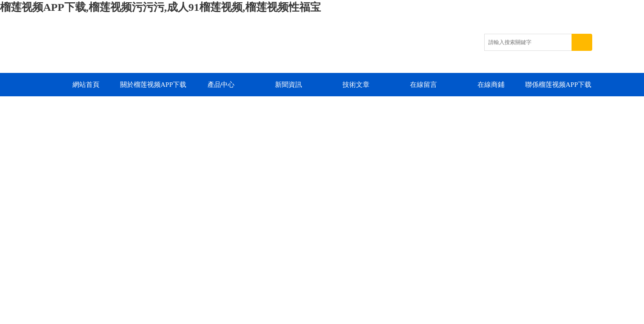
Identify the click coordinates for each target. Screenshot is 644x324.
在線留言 (423, 85)
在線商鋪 (491, 85)
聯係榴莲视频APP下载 (558, 85)
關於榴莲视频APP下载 (153, 85)
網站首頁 (86, 85)
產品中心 (221, 85)
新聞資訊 (288, 85)
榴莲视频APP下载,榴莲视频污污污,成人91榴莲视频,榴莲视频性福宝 (160, 7)
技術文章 (356, 85)
